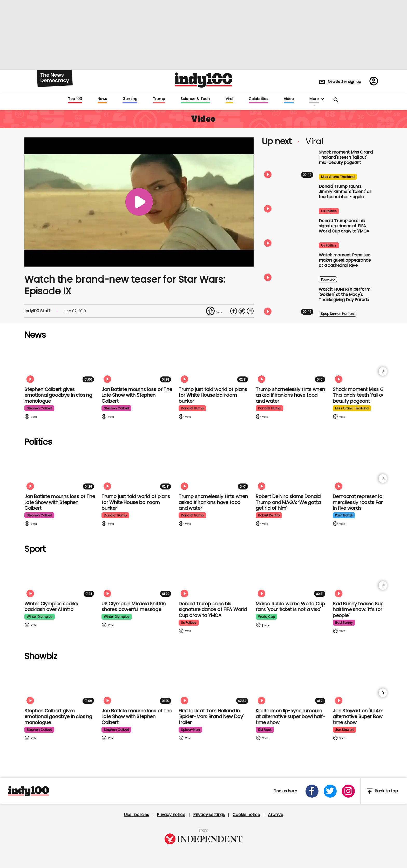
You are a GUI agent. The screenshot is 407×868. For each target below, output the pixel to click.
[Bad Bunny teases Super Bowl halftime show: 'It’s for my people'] (369, 578)
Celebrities (258, 99)
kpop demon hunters (338, 314)
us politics (329, 211)
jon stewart (344, 730)
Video (289, 99)
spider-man (190, 730)
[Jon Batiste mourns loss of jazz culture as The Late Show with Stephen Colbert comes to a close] (137, 364)
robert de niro (269, 515)
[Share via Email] (250, 311)
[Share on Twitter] (242, 311)
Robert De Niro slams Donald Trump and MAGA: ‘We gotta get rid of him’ (288, 502)
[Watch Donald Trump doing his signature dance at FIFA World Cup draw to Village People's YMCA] (289, 233)
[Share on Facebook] (234, 311)
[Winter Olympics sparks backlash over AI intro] (60, 578)
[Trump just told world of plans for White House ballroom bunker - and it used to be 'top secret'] (214, 364)
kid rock (265, 730)
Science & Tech (195, 99)
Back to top (382, 791)
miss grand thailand (338, 177)
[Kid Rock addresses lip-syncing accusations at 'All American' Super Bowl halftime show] (291, 686)
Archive (276, 815)
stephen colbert (39, 408)
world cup (266, 617)
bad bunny (344, 623)
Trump (159, 99)
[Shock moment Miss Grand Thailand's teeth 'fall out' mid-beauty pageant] (289, 165)
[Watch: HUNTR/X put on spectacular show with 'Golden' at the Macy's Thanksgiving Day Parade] (289, 302)
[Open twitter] (330, 791)
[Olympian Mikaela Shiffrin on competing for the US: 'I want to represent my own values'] (137, 578)
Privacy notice (171, 815)
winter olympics (40, 617)
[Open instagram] (348, 791)
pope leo (328, 279)
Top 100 (75, 99)
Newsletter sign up (344, 82)
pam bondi (344, 515)
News (102, 99)
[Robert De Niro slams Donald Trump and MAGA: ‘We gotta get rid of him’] (291, 471)
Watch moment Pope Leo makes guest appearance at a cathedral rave (345, 260)
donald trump (192, 408)
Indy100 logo (203, 80)
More (314, 99)
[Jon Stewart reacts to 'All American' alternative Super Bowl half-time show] (369, 686)
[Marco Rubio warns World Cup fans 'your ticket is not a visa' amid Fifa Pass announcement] (291, 578)
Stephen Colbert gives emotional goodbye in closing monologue (58, 395)
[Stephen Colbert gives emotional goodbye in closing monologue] (60, 364)
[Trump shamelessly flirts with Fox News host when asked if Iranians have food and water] (291, 364)
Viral (229, 99)
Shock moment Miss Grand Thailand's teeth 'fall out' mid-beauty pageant (346, 157)
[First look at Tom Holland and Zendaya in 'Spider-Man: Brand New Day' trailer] (214, 686)
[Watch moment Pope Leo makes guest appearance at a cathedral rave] (289, 268)
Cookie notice (246, 815)
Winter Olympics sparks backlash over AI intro (51, 607)
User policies (136, 815)
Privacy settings (209, 815)
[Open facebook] (312, 791)
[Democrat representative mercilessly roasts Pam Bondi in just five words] (369, 471)
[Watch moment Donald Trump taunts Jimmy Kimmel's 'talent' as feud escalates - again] (289, 199)
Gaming (130, 99)
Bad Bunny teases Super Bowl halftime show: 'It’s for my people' (366, 609)
